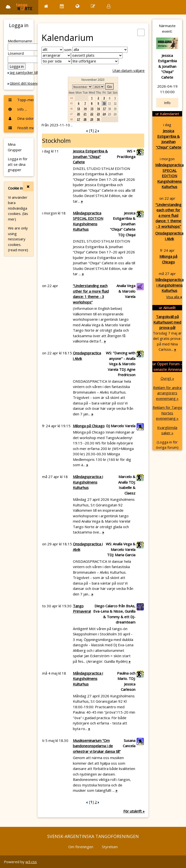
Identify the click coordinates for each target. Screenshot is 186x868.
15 (92, 109)
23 (98, 114)
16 (98, 109)
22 (92, 114)
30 (98, 119)
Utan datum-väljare (128, 70)
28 (85, 119)
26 (115, 114)
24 (104, 114)
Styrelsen (110, 847)
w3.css (31, 862)
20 (78, 114)
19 (115, 109)
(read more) (18, 250)
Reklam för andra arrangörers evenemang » (167, 393)
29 (92, 119)
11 (109, 103)
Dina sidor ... (21, 118)
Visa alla (174, 297)
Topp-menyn (21, 100)
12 (115, 103)
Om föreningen (81, 847)
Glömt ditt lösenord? (27, 83)
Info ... (17, 109)
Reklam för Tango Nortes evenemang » (167, 413)
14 (85, 109)
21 (85, 114)
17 (104, 109)
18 (109, 109)
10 (104, 103)
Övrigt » (167, 378)
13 (78, 109)
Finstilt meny (21, 128)
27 (78, 119)
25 (109, 114)
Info (167, 103)
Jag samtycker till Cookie (30, 72)
